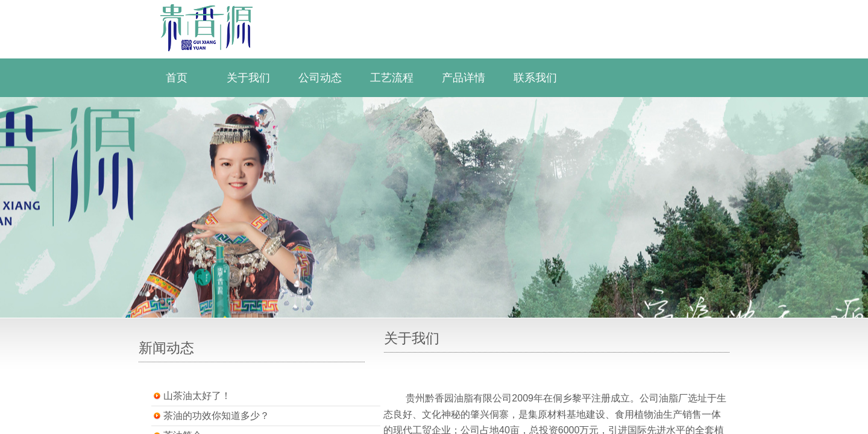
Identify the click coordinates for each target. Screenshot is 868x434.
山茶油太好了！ (197, 396)
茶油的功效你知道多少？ (216, 416)
